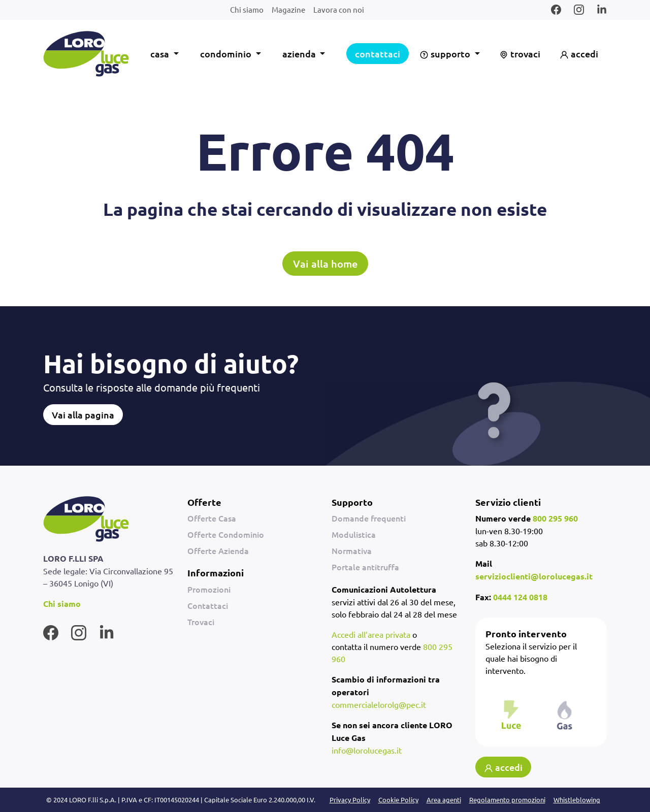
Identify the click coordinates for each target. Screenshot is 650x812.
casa (161, 54)
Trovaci (201, 622)
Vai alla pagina (83, 415)
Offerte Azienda (218, 550)
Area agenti (444, 800)
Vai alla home (325, 264)
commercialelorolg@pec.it (379, 704)
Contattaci (208, 605)
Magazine (288, 9)
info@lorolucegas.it (367, 750)
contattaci (378, 54)
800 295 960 (555, 518)
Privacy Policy (350, 800)
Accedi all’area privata (371, 634)
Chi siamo (247, 9)
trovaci (520, 54)
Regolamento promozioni (507, 800)
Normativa (352, 550)
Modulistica (354, 534)
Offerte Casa (212, 518)
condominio (227, 54)
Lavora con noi (339, 9)
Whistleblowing (577, 800)
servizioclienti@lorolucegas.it (534, 576)
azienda (300, 54)
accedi (579, 54)
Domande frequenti (369, 518)
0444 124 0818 (520, 597)
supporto (446, 54)
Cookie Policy (398, 800)
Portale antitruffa (365, 567)
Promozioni (209, 589)
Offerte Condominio (226, 534)
